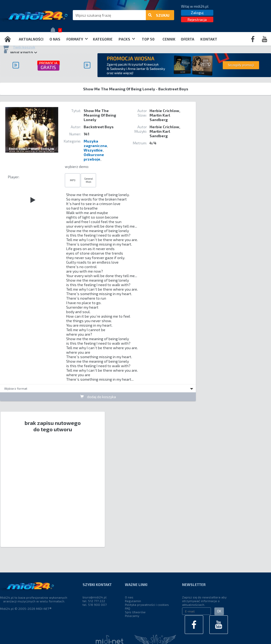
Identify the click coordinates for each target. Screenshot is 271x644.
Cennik (169, 39)
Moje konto (20, 53)
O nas (55, 39)
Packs (127, 39)
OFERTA (188, 39)
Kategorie (103, 39)
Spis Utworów (135, 612)
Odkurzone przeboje (94, 157)
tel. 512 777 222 (94, 601)
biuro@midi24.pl (95, 597)
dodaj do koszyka (98, 397)
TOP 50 (148, 39)
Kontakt (209, 39)
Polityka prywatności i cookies (147, 605)
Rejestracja (197, 19)
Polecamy (132, 616)
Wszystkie (93, 150)
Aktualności (31, 39)
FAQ (128, 608)
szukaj (159, 15)
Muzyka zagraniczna (95, 143)
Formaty (77, 39)
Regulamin (133, 601)
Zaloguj (197, 13)
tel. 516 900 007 (95, 605)
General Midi (89, 180)
